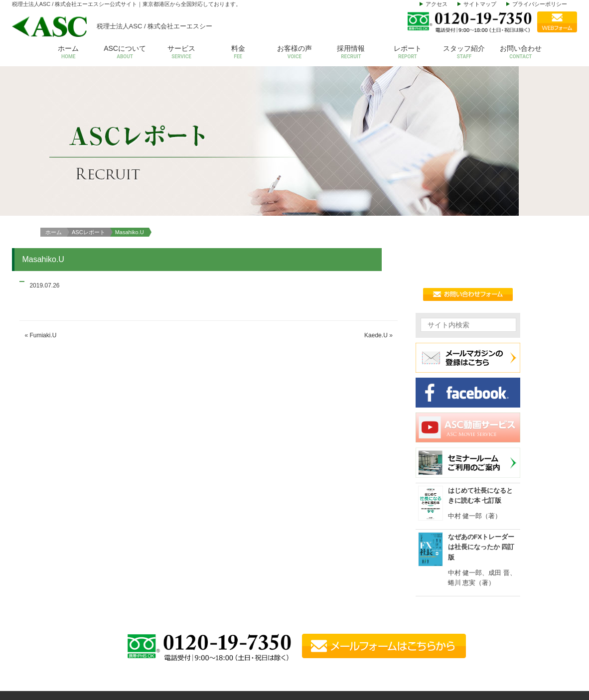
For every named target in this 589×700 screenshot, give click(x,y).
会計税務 (466, 582)
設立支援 (466, 613)
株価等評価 (469, 628)
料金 (238, 53)
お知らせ (536, 628)
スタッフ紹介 (464, 53)
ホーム (68, 53)
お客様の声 (294, 53)
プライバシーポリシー (540, 4)
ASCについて (125, 53)
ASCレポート (88, 93)
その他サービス (476, 643)
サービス (181, 53)
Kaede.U (376, 196)
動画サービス (543, 643)
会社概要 (402, 582)
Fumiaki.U (43, 196)
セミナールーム (546, 613)
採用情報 (351, 53)
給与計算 (466, 597)
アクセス (437, 4)
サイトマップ (480, 4)
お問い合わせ (520, 53)
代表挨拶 (402, 597)
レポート (407, 53)
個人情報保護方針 (549, 659)
